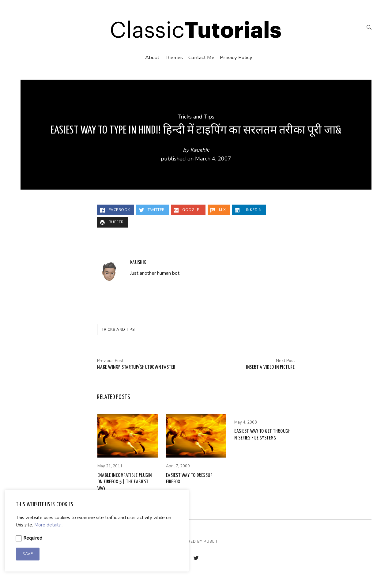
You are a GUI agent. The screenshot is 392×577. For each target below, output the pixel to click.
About (152, 57)
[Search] (369, 28)
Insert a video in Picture (270, 367)
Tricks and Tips (196, 117)
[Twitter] (196, 559)
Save (28, 554)
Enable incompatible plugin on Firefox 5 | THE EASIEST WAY (125, 482)
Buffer (112, 222)
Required (33, 538)
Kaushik (200, 150)
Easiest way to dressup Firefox (189, 479)
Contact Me (201, 57)
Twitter (152, 210)
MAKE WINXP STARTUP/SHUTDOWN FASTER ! (137, 367)
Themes (174, 57)
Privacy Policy (236, 57)
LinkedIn (248, 210)
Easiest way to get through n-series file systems (262, 435)
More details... (49, 525)
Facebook (115, 210)
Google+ (188, 210)
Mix (218, 210)
